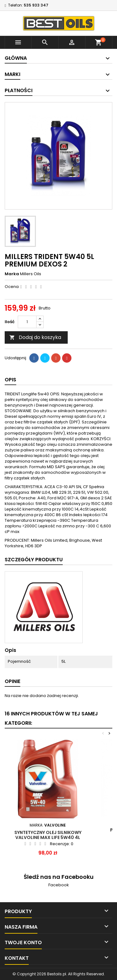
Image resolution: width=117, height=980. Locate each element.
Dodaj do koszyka (35, 337)
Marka (12, 274)
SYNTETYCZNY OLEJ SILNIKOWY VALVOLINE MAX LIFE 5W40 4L (48, 835)
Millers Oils (31, 274)
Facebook (59, 885)
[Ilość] (27, 322)
